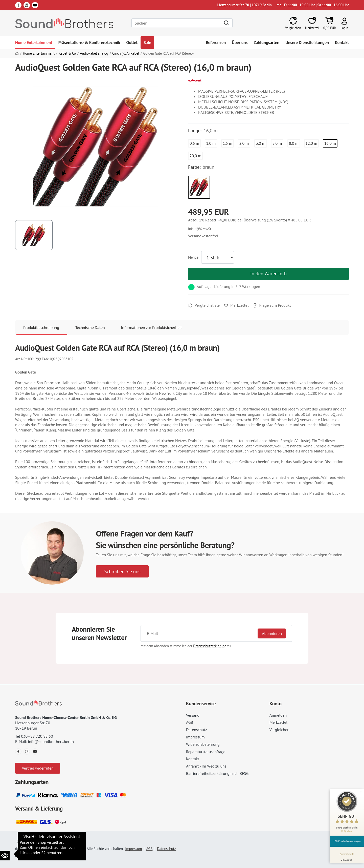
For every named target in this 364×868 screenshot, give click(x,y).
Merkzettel (278, 722)
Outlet (132, 43)
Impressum (195, 737)
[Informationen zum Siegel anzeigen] (347, 856)
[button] (344, 23)
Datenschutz (197, 730)
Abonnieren (272, 633)
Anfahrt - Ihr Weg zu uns (206, 766)
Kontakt (342, 43)
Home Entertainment (34, 43)
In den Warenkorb (268, 273)
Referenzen (216, 43)
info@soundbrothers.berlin (51, 741)
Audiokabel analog (94, 53)
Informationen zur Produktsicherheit (152, 327)
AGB (190, 722)
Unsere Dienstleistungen (307, 43)
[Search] (182, 23)
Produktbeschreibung (41, 327)
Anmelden (278, 715)
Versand (193, 715)
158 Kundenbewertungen (347, 841)
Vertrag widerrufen (38, 768)
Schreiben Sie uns (122, 571)
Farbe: (194, 167)
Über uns (240, 43)
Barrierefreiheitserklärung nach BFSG (217, 773)
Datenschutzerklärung (210, 646)
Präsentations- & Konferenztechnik (89, 43)
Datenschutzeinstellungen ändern (45, 842)
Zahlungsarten (266, 43)
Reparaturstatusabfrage (206, 752)
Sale (147, 43)
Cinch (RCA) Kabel (126, 53)
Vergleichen (279, 730)
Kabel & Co (67, 53)
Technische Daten (90, 327)
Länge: (195, 131)
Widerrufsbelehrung (203, 744)
